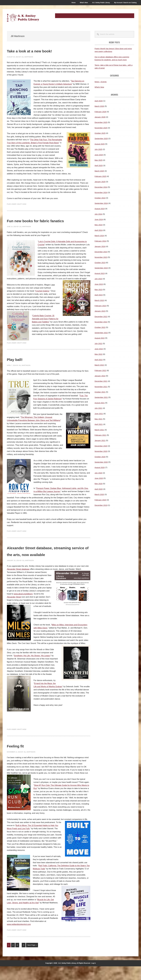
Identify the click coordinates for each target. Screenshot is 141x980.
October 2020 (100, 457)
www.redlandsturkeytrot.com (19, 938)
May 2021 (99, 419)
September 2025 (101, 138)
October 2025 (100, 133)
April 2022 (99, 360)
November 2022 (101, 322)
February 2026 (100, 112)
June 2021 (99, 414)
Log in (94, 977)
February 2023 (100, 306)
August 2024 (100, 209)
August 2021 (100, 403)
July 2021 (98, 408)
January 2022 (100, 376)
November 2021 (101, 387)
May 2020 (99, 484)
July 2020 (98, 473)
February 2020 (100, 500)
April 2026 (99, 101)
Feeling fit (20, 759)
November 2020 (101, 451)
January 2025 (100, 182)
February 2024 (100, 241)
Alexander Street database (18, 583)
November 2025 (101, 128)
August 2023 (100, 273)
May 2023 (99, 290)
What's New (22, 204)
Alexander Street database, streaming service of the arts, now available (47, 561)
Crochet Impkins (42, 298)
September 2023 (101, 268)
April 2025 (99, 165)
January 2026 (100, 117)
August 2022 (100, 338)
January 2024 (100, 246)
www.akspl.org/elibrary (23, 608)
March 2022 (99, 365)
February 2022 (100, 370)
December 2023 (101, 252)
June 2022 (99, 349)
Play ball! (19, 366)
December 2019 (101, 505)
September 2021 (101, 397)
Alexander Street (14, 611)
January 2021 (100, 440)
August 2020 (100, 467)
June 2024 (99, 219)
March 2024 (99, 236)
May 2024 (99, 225)
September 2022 (101, 333)
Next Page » (32, 959)
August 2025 (100, 144)
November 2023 (101, 257)
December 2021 (101, 381)
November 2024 (101, 192)
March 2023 (99, 300)
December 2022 (101, 317)
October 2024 (100, 198)
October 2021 (100, 392)
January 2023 (100, 311)
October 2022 (100, 327)
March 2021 (99, 430)
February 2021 (100, 435)
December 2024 (101, 187)
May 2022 (99, 354)
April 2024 (99, 230)
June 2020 (99, 478)
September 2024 (101, 203)
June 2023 (99, 284)
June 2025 (99, 155)
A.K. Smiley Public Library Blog (23, 18)
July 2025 (98, 149)
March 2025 (99, 171)
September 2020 (101, 462)
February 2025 (100, 176)
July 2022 (98, 343)
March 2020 (99, 494)
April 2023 (99, 295)
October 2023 (100, 263)
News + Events (101, 82)
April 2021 (99, 424)
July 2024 (98, 214)
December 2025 (101, 122)
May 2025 (99, 160)
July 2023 (98, 279)
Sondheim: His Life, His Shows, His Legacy (32, 669)
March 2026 (99, 106)
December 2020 (101, 446)
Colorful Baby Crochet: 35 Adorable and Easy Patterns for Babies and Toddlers (45, 326)
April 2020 (99, 489)
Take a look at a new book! (43, 50)
